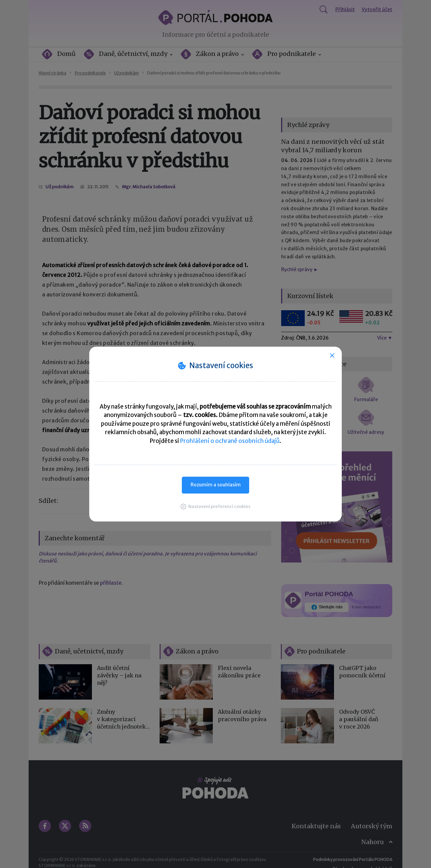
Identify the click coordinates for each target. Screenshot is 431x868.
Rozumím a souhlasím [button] (216, 485)
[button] (215, 506)
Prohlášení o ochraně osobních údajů (230, 441)
